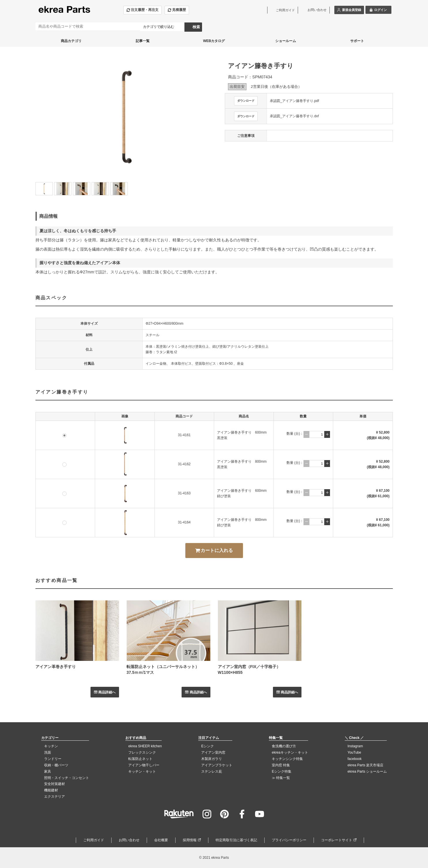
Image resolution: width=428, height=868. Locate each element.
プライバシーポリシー (289, 840)
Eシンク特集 (282, 771)
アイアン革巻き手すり (56, 667)
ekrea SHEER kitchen (145, 746)
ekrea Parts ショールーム (367, 771)
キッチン (51, 746)
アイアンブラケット (217, 765)
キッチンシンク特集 (287, 759)
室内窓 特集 (281, 765)
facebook (355, 759)
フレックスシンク (142, 752)
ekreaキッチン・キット (290, 752)
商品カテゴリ (71, 41)
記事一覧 (143, 41)
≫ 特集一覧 (281, 778)
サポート (357, 41)
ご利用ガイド (94, 840)
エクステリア (54, 797)
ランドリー (53, 759)
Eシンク (208, 746)
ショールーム (286, 41)
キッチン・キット (142, 771)
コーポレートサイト (337, 840)
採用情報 (190, 840)
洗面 (48, 752)
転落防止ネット (140, 759)
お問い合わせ (129, 840)
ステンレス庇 (212, 771)
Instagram (355, 746)
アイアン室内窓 (213, 752)
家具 (48, 771)
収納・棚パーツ (56, 765)
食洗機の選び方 (284, 746)
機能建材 (51, 790)
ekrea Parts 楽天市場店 (366, 765)
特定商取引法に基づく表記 (236, 840)
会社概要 (161, 840)
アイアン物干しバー (144, 765)
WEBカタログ (214, 41)
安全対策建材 (54, 784)
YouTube (354, 752)
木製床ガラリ (212, 759)
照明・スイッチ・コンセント (67, 778)
